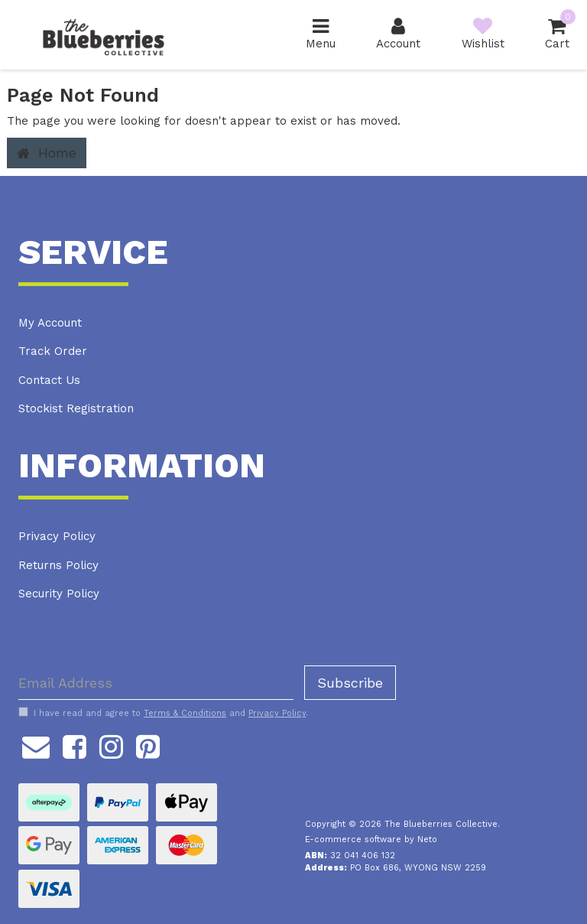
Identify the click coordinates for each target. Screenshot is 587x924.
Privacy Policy (57, 536)
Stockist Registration (76, 408)
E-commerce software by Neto (371, 839)
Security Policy (59, 594)
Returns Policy (58, 565)
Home (47, 153)
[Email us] (36, 744)
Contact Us (49, 380)
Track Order (53, 351)
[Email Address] (156, 683)
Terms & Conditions (185, 713)
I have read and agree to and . (163, 713)
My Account (50, 323)
